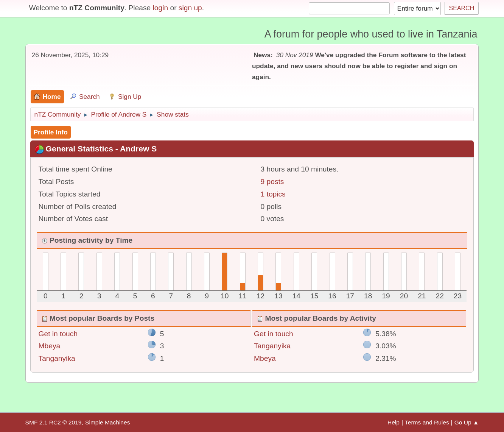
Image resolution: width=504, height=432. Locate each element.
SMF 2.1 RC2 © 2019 (54, 422)
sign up (190, 8)
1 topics (273, 194)
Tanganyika (57, 358)
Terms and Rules (427, 422)
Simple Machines (107, 422)
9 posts (272, 182)
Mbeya (50, 346)
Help (394, 422)
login (161, 8)
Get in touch (58, 334)
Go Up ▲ (467, 422)
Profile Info (51, 132)
